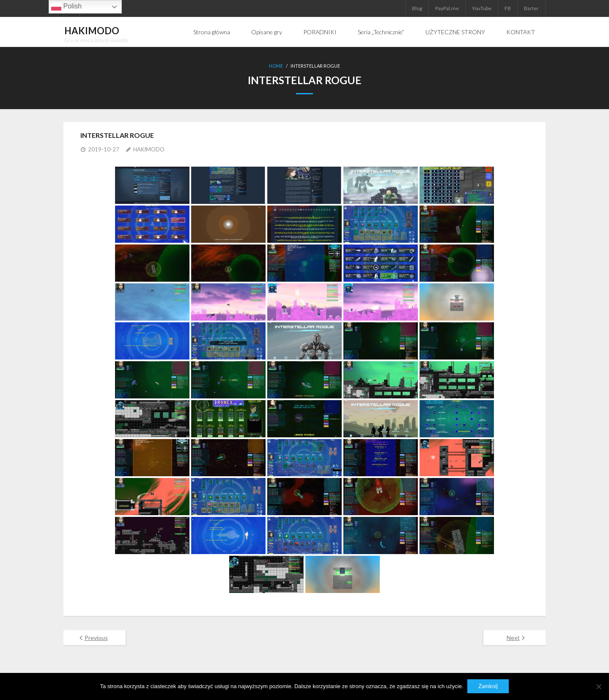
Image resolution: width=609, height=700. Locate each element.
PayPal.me (447, 8)
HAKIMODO (149, 149)
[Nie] (598, 686)
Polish (66, 7)
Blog (417, 8)
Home (276, 66)
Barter (531, 8)
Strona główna (212, 32)
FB (508, 8)
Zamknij (488, 686)
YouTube (482, 8)
